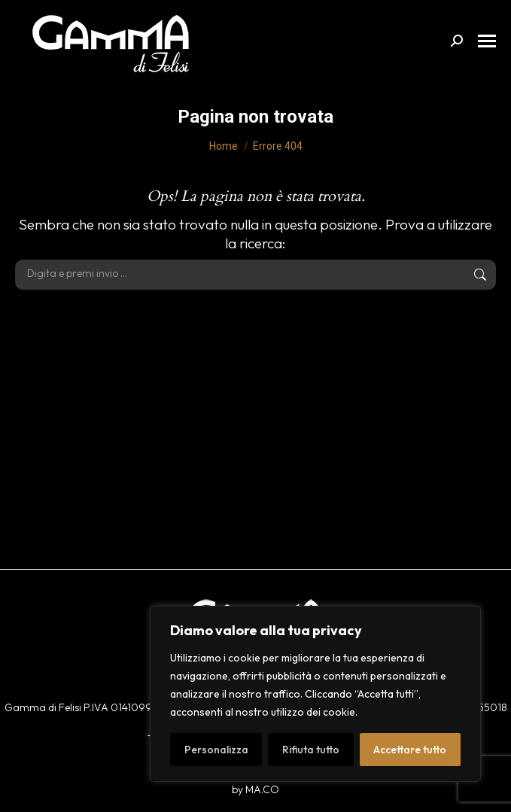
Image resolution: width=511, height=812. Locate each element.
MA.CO (262, 789)
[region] (315, 694)
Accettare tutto (410, 750)
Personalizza (216, 750)
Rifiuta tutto (311, 750)
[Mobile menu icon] (487, 41)
